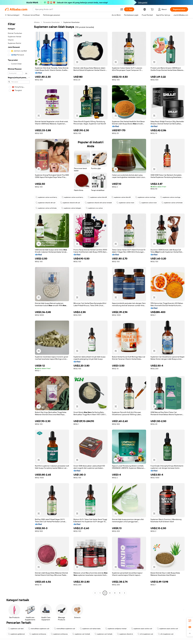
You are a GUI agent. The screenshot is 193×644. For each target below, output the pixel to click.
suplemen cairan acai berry (46, 197)
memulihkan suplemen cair (39, 629)
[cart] (153, 10)
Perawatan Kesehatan (51, 22)
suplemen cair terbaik (81, 634)
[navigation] (19, 308)
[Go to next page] (125, 593)
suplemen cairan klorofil (97, 197)
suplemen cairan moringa (145, 197)
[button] (122, 9)
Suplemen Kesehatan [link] (72, 22)
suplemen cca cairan (94, 208)
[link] (190, 621)
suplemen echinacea (38, 634)
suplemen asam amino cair (142, 629)
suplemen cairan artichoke (172, 203)
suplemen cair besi (16, 629)
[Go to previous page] (95, 593)
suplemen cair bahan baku (90, 629)
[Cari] (129, 9)
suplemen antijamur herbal (116, 629)
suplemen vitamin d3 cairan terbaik (98, 203)
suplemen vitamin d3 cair (46, 203)
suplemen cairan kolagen (71, 208)
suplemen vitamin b (125, 634)
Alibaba (37, 22)
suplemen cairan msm (125, 203)
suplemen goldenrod (16, 634)
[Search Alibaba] (77, 9)
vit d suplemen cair (145, 634)
